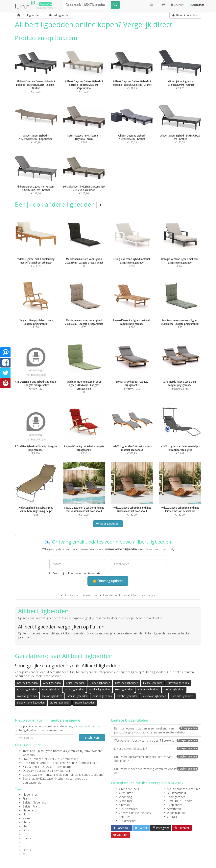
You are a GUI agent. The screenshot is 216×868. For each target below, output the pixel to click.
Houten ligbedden (100, 683)
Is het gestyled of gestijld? (156, 749)
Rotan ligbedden (51, 689)
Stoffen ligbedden (174, 689)
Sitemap (124, 805)
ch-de (26, 822)
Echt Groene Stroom (36, 763)
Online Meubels (129, 789)
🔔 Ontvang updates (108, 581)
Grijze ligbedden (75, 683)
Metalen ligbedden (99, 689)
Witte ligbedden (52, 683)
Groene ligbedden (27, 683)
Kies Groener (31, 767)
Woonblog (126, 797)
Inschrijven (92, 738)
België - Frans (31, 806)
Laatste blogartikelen (130, 720)
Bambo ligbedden (127, 696)
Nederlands (30, 794)
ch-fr (26, 826)
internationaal (61, 771)
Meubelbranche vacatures (184, 789)
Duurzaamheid (176, 793)
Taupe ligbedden (102, 696)
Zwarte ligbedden (85, 703)
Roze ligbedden (124, 689)
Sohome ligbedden (148, 689)
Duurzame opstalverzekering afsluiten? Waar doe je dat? (156, 759)
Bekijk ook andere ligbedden (60, 204)
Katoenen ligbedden (127, 683)
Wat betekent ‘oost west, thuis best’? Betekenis (156, 740)
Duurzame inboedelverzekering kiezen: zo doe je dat (156, 771)
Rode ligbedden (74, 689)
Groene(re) (45, 4)
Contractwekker (33, 775)
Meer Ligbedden (108, 524)
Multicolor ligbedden (154, 696)
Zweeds (28, 818)
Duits (26, 830)
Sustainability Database (38, 779)
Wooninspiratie (177, 813)
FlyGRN (27, 759)
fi (24, 842)
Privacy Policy (127, 821)
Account (178, 5)
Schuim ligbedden (77, 696)
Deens (27, 850)
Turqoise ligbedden (182, 696)
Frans (26, 798)
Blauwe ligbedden (52, 696)
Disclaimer (126, 801)
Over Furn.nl (127, 793)
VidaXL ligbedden (60, 703)
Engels (27, 838)
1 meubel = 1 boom (180, 801)
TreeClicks (29, 751)
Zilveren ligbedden (178, 683)
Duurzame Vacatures (36, 771)
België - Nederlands (35, 802)
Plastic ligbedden (153, 683)
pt (24, 834)
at (24, 854)
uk (24, 846)
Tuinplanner (174, 805)
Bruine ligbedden (27, 689)
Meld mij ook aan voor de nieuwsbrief (75, 573)
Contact (172, 817)
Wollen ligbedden (27, 696)
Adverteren (174, 809)
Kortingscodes (176, 797)
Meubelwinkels (128, 809)
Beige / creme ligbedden (31, 703)
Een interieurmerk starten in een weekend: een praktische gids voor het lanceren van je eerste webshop (156, 730)
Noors (27, 814)
